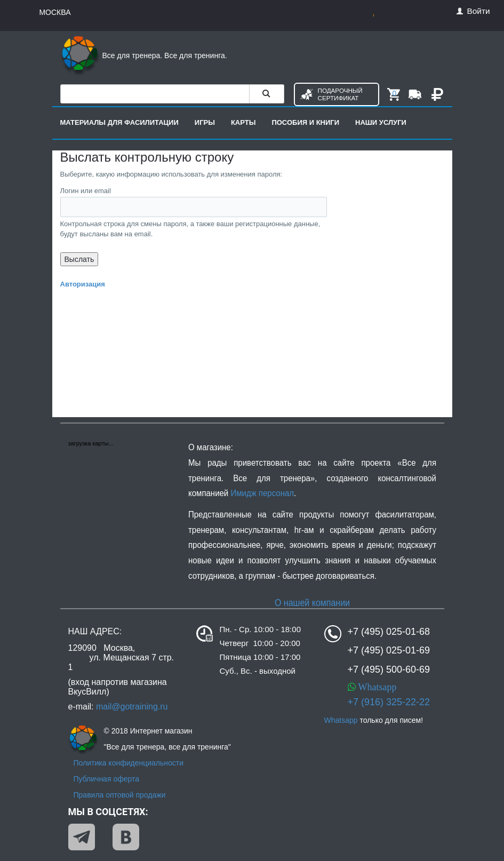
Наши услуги (381, 122)
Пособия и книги (305, 122)
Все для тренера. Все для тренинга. (144, 55)
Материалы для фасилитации (119, 122)
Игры (205, 122)
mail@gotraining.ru (132, 707)
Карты (243, 122)
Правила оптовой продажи (120, 795)
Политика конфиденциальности (129, 763)
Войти (473, 11)
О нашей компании (312, 603)
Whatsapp (376, 687)
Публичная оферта (107, 779)
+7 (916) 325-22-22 (389, 702)
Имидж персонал (262, 493)
